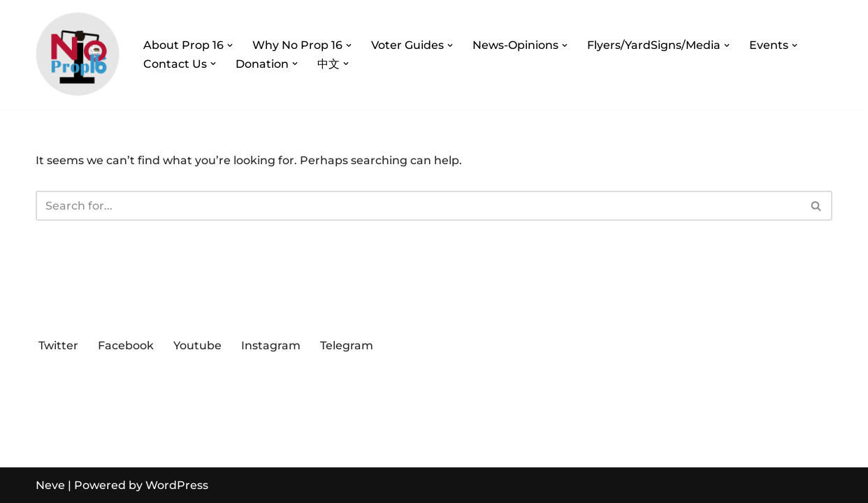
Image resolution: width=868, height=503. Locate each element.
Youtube (197, 345)
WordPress (177, 485)
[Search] (418, 206)
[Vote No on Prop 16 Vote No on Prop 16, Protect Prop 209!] (78, 54)
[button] (230, 45)
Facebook (126, 345)
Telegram (347, 345)
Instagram (271, 345)
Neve (50, 485)
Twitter (58, 345)
